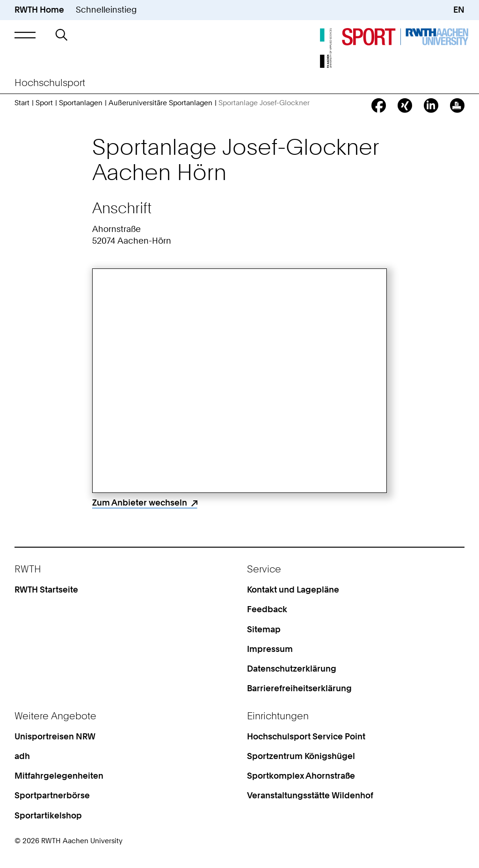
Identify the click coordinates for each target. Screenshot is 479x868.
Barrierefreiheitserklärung (299, 688)
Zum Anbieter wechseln (140, 503)
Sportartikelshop (48, 815)
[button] (25, 35)
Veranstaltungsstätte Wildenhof (310, 795)
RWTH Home (39, 10)
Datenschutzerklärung (292, 669)
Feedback (267, 609)
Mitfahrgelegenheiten (59, 776)
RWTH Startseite (46, 590)
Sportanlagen (81, 103)
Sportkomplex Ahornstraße (301, 776)
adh (22, 756)
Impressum (270, 649)
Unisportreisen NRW (55, 736)
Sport (44, 103)
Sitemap (264, 629)
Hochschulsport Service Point (306, 736)
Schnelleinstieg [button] (106, 10)
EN (459, 10)
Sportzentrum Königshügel (301, 756)
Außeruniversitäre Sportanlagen (160, 103)
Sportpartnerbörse (52, 795)
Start (22, 103)
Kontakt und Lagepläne (293, 590)
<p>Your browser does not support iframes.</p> (240, 381)
